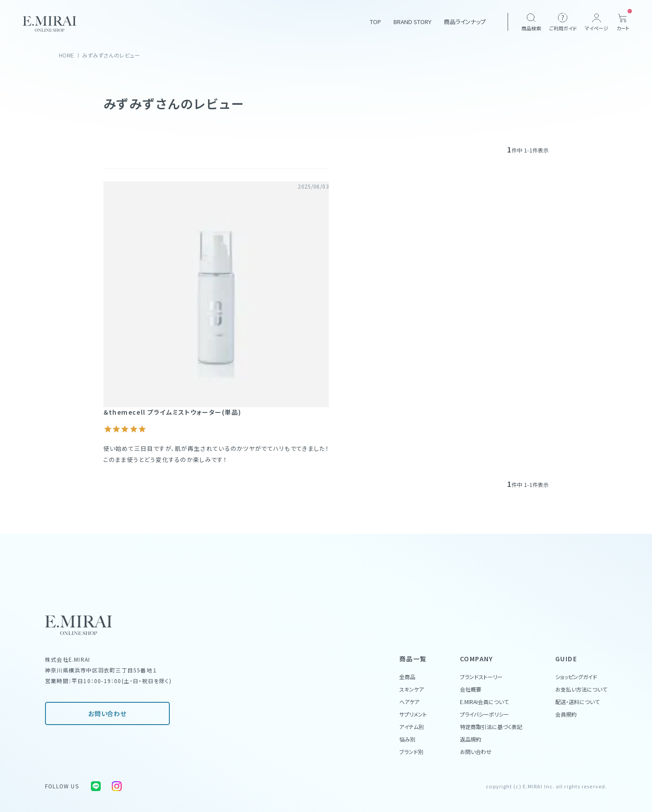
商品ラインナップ (465, 22)
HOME (67, 55)
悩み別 (407, 739)
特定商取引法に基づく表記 (491, 727)
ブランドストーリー (481, 677)
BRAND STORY (412, 22)
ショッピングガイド (576, 677)
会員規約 (566, 714)
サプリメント (413, 714)
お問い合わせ (107, 713)
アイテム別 (412, 727)
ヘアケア (409, 702)
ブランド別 (411, 752)
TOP (375, 22)
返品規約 (471, 739)
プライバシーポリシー (484, 714)
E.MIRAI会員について (484, 702)
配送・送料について (577, 702)
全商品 (407, 677)
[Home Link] (49, 24)
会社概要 (471, 689)
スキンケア (412, 689)
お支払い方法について (581, 689)
